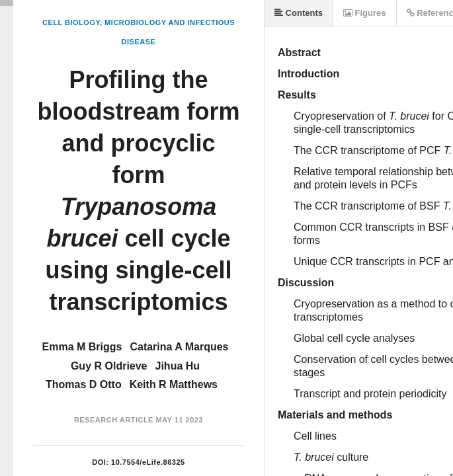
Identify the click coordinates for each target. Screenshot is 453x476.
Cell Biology (71, 22)
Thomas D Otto (84, 384)
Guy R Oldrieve (109, 366)
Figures (365, 13)
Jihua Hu (178, 366)
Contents (299, 13)
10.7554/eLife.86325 (148, 462)
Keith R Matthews (174, 384)
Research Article (114, 420)
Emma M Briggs (82, 347)
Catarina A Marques (179, 347)
